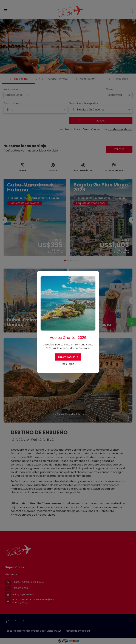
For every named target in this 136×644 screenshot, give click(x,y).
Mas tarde (68, 364)
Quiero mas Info (68, 357)
